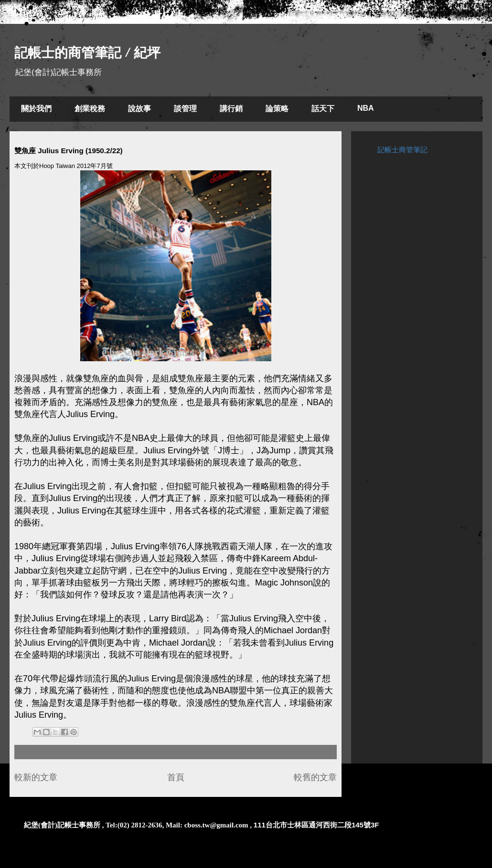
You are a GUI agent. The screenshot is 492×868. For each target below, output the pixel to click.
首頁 (176, 777)
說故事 (139, 109)
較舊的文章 (315, 777)
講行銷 (231, 109)
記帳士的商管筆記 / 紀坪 (87, 53)
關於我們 (36, 109)
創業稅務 (90, 109)
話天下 (323, 109)
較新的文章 (36, 777)
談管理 (185, 109)
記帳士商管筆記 (402, 150)
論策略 (277, 109)
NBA (366, 108)
